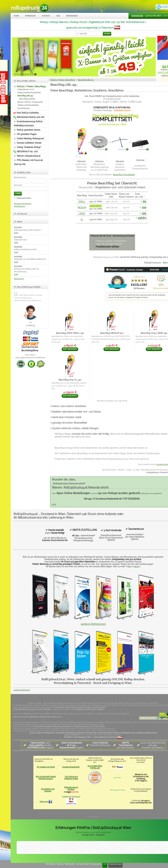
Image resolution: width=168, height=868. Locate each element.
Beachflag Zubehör (27, 99)
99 (144, 201)
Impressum (30, 16)
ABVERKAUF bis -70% (27, 152)
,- (143, 218)
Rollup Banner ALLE (26, 89)
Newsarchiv (19, 279)
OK (105, 864)
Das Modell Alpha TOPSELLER (95, 767)
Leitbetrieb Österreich (71, 797)
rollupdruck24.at (117, 859)
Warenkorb (137, 16)
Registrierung (19, 206)
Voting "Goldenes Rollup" (29, 147)
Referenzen (72, 16)
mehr (16, 233)
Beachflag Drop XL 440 (70, 380)
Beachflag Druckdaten (124, 175)
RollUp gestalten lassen (29, 130)
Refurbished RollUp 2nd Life (31, 117)
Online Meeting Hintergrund (30, 139)
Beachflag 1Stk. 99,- (26, 96)
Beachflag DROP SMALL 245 (70, 333)
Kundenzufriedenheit (71, 767)
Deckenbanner (24, 108)
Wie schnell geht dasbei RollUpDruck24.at (46, 778)
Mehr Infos (157, 851)
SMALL (82, 201)
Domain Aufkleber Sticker (29, 143)
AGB (58, 16)
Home (16, 16)
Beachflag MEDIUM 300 (112, 333)
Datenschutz (115, 864)
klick (136, 566)
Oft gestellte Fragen (27, 134)
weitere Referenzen (93, 624)
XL (82, 219)
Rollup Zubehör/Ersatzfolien (29, 93)
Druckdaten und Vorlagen (48, 790)
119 (144, 207)
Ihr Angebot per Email (46, 767)
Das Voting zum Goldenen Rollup (71, 778)
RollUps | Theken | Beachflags (31, 86)
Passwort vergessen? (23, 204)
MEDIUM (82, 207)
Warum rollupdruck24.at (29, 156)
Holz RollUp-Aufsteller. (28, 113)
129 (144, 213)
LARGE (82, 213)
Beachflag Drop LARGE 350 (154, 333)
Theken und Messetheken (28, 105)
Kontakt (46, 16)
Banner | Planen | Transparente (30, 102)
